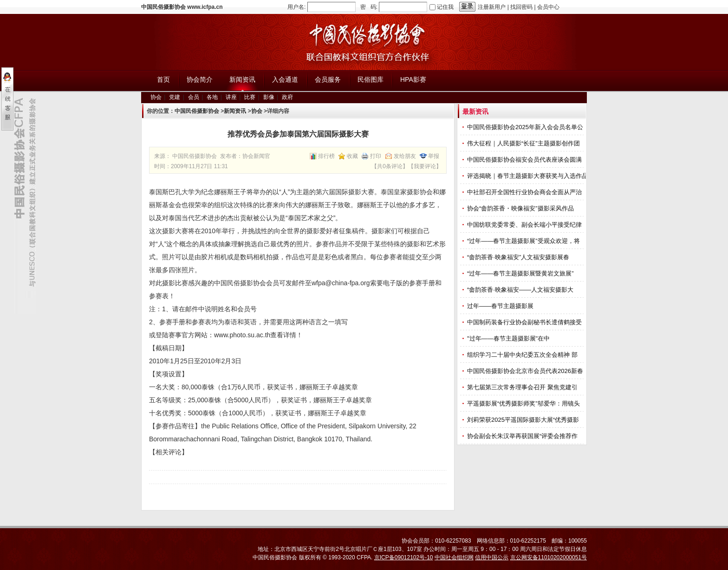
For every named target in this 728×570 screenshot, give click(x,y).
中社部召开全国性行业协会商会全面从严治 (525, 192)
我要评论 (425, 166)
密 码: (369, 7)
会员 (194, 97)
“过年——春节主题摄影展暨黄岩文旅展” (521, 273)
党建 (175, 97)
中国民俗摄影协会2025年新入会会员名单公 (526, 127)
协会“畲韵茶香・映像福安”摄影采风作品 (521, 208)
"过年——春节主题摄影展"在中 (509, 338)
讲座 (231, 97)
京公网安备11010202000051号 (549, 557)
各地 (212, 97)
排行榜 (326, 156)
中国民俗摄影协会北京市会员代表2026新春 (526, 371)
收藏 (352, 156)
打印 (376, 156)
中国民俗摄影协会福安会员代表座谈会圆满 (525, 160)
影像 (269, 97)
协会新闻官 (256, 156)
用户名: (296, 7)
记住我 (445, 7)
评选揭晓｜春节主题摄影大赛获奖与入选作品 (528, 176)
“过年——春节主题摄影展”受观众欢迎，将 (524, 241)
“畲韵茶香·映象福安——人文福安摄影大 (521, 290)
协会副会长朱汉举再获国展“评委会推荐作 (523, 436)
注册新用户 (492, 7)
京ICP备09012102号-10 (404, 557)
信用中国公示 (492, 557)
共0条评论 (390, 166)
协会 (156, 97)
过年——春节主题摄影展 (500, 306)
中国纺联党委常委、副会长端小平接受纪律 (525, 225)
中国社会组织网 (454, 557)
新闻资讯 (235, 111)
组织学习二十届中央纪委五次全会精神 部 (523, 355)
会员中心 (548, 7)
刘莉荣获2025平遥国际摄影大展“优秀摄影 (524, 420)
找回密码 (521, 7)
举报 (434, 156)
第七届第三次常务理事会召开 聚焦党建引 (523, 387)
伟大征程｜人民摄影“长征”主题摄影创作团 (524, 143)
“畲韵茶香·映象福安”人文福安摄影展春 (519, 257)
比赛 (250, 97)
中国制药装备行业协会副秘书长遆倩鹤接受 (525, 322)
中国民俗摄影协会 (197, 111)
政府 (287, 97)
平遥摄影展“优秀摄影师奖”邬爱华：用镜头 (524, 403)
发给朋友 (405, 156)
